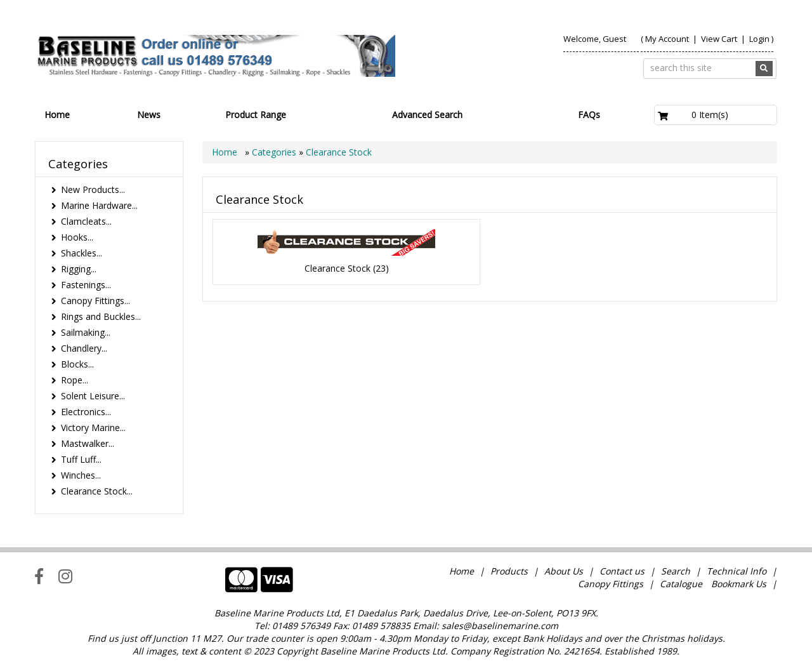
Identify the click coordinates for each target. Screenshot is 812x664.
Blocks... (77, 364)
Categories (275, 152)
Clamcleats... (86, 221)
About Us (564, 571)
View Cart (720, 39)
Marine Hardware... (99, 205)
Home (57, 115)
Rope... (75, 380)
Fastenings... (86, 285)
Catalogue (681, 584)
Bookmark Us (739, 584)
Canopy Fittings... (95, 301)
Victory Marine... (93, 428)
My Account (667, 39)
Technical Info (737, 571)
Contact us (622, 571)
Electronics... (86, 412)
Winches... (81, 475)
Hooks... (77, 237)
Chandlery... (84, 348)
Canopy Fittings (611, 584)
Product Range (256, 115)
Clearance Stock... (97, 491)
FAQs (589, 115)
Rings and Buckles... (101, 316)
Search (677, 571)
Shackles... (82, 253)
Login (759, 39)
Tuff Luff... (81, 459)
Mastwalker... (88, 443)
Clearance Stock (339, 152)
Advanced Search (427, 115)
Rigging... (79, 269)
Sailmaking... (86, 332)
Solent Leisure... (93, 396)
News (149, 115)
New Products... (93, 189)
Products (509, 571)
